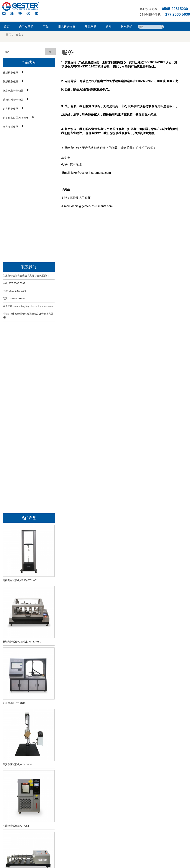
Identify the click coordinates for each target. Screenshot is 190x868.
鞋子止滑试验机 (99, 794)
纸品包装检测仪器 (13, 90)
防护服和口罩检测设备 (16, 117)
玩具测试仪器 (11, 126)
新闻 (109, 26)
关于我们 (60, 856)
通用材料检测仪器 (13, 99)
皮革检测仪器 (98, 817)
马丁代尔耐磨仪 (99, 821)
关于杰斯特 (26, 26)
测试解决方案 (67, 26)
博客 (130, 856)
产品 (46, 26)
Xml (138, 856)
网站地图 (119, 856)
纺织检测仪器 (11, 81)
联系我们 (127, 26)
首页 (7, 26)
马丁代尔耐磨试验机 (101, 825)
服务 (19, 35)
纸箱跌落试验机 (99, 812)
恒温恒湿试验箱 (99, 799)
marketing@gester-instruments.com (34, 178)
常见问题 (91, 26)
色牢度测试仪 (98, 803)
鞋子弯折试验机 (99, 790)
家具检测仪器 (11, 108)
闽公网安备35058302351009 (130, 862)
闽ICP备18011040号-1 (98, 862)
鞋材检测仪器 (11, 72)
